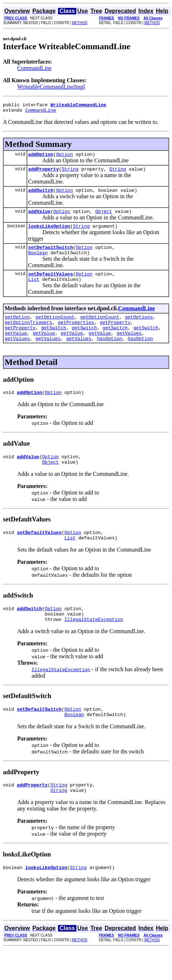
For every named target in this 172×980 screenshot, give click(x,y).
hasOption (109, 356)
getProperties (76, 336)
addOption (41, 157)
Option (65, 157)
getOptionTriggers (28, 336)
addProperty (44, 173)
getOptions (139, 330)
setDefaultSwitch (51, 256)
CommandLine (34, 68)
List (34, 291)
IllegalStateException (94, 645)
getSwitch (53, 343)
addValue (39, 218)
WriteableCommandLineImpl (51, 87)
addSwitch (41, 195)
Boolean (38, 262)
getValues (129, 349)
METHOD (80, 23)
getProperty (115, 336)
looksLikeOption (49, 233)
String (70, 173)
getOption (17, 330)
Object (104, 218)
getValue (16, 349)
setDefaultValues (51, 284)
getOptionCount (55, 330)
